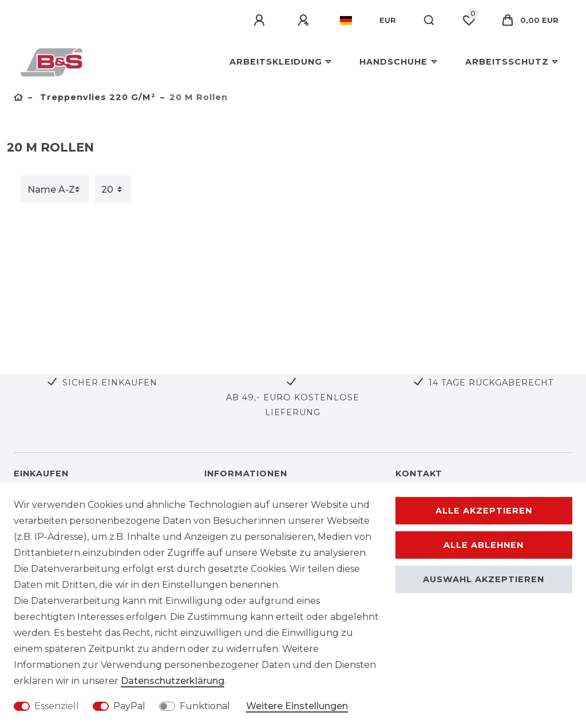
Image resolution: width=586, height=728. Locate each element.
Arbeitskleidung (276, 62)
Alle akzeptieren (484, 511)
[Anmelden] (261, 21)
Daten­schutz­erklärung (173, 681)
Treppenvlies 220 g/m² (96, 97)
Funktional (205, 706)
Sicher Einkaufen (110, 383)
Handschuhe (393, 62)
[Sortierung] (55, 189)
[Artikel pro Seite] (113, 189)
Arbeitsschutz (507, 62)
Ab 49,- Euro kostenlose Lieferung (293, 405)
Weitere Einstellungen (297, 706)
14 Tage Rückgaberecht (491, 383)
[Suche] (429, 21)
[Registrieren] (305, 21)
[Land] (346, 21)
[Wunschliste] (469, 21)
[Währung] (388, 21)
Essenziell (57, 706)
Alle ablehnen (484, 545)
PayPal (129, 706)
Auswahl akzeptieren (484, 579)
